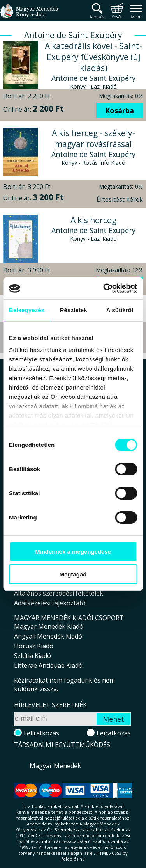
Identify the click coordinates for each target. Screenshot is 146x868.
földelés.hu (73, 859)
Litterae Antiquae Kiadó (48, 665)
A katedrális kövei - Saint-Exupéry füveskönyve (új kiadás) (93, 57)
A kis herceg (93, 220)
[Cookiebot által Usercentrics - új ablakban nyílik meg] (104, 288)
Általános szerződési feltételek (59, 593)
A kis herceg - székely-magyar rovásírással (93, 139)
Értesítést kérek (120, 199)
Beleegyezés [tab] (27, 310)
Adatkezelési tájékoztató (50, 603)
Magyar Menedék (55, 766)
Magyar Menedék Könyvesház (29, 15)
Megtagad (73, 574)
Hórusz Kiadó (34, 646)
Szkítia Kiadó (33, 656)
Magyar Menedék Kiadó (49, 626)
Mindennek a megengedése (73, 552)
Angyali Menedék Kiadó (48, 636)
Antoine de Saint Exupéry (93, 78)
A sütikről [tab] (120, 310)
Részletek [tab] (74, 310)
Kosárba (120, 110)
